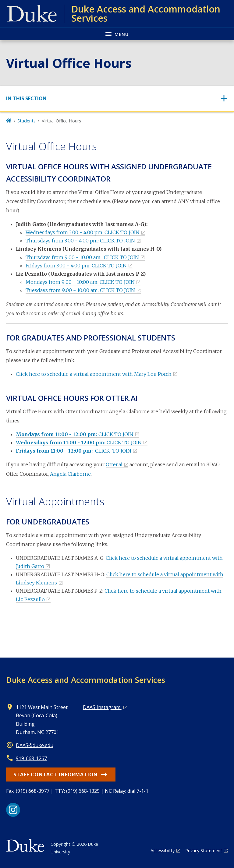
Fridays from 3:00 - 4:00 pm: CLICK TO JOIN (76, 266)
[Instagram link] (13, 810)
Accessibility (163, 850)
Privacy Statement (204, 850)
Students (27, 121)
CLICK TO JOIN (75, 434)
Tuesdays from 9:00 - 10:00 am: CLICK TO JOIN (80, 290)
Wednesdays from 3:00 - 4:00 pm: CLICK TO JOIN (83, 232)
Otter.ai (114, 464)
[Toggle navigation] (117, 99)
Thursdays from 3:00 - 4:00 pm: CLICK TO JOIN (80, 241)
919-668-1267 (31, 758)
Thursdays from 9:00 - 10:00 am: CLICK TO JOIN (82, 257)
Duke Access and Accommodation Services (86, 680)
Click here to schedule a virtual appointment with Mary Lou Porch (94, 374)
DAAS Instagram (102, 707)
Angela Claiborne (70, 474)
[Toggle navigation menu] (117, 34)
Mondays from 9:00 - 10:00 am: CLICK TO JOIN (80, 282)
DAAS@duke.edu (35, 745)
